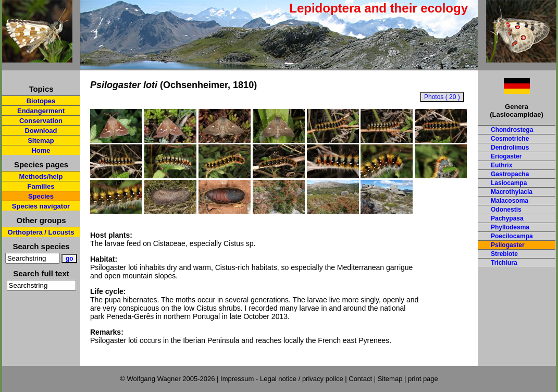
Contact (360, 379)
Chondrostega (512, 130)
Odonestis (506, 210)
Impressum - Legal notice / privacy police (283, 379)
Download (41, 131)
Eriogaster (506, 156)
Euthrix (501, 165)
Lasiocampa (509, 183)
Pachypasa (507, 218)
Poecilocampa (512, 236)
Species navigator (41, 206)
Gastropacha (510, 174)
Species (41, 196)
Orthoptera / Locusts (41, 232)
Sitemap (41, 140)
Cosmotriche (510, 139)
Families (41, 186)
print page (423, 379)
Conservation (41, 121)
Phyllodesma (510, 227)
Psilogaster (508, 245)
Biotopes (41, 101)
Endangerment (41, 111)
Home (41, 150)
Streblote (504, 254)
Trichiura (504, 263)
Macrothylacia (512, 192)
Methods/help (41, 176)
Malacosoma (510, 201)
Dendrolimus (510, 148)
